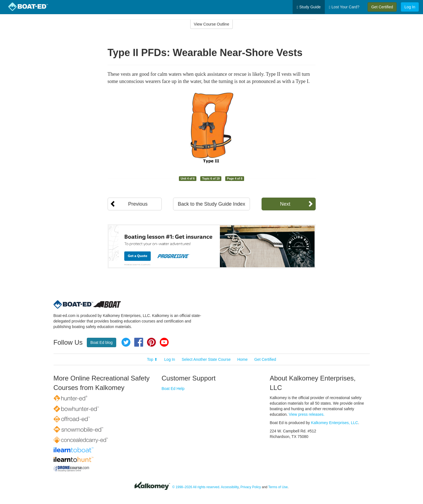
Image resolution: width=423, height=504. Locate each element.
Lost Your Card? (344, 7)
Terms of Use (278, 487)
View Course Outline (211, 24)
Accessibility (230, 487)
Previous (138, 204)
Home (242, 359)
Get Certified (382, 7)
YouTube (164, 342)
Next (285, 204)
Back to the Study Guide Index (211, 204)
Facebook (139, 342)
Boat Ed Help (173, 389)
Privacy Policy (251, 487)
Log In (410, 7)
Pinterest (151, 342)
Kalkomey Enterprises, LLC (335, 423)
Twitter (126, 342)
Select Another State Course (206, 359)
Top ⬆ (152, 359)
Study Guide (309, 7)
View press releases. (307, 414)
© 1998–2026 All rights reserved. (196, 487)
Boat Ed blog (102, 342)
